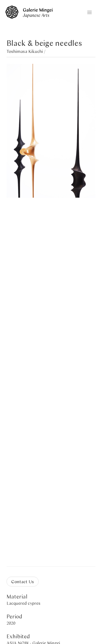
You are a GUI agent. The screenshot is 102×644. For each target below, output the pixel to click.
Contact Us (23, 581)
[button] (89, 13)
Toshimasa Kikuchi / (26, 51)
